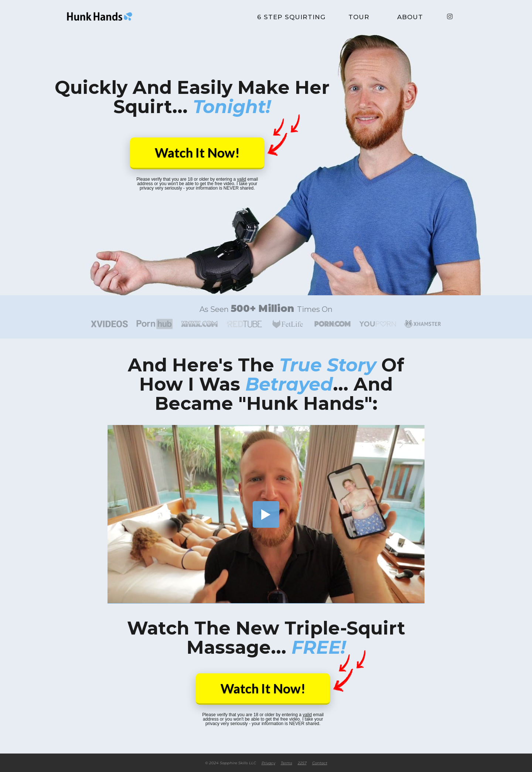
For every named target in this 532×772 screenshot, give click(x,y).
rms (287, 763)
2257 (302, 763)
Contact (320, 763)
